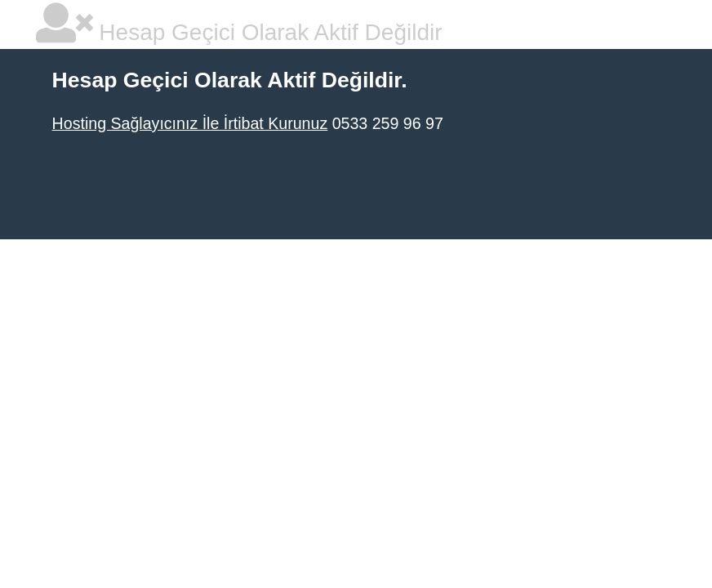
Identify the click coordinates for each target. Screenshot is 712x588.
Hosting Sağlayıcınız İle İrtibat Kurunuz (190, 123)
